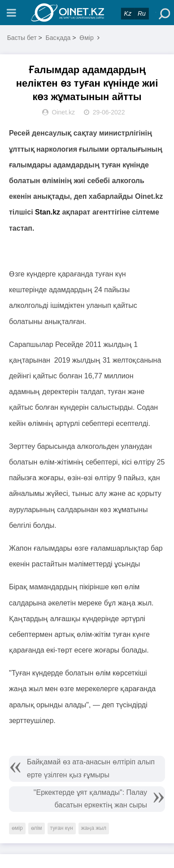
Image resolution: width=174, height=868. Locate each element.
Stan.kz (48, 212)
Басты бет (22, 38)
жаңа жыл (94, 828)
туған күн (62, 828)
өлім (37, 828)
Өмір (87, 38)
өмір (17, 828)
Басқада (58, 38)
